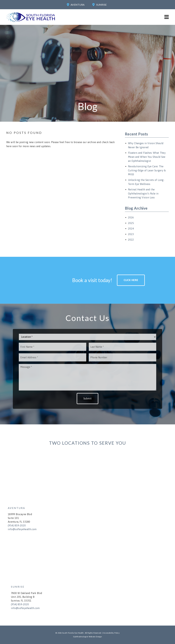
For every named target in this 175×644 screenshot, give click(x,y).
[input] (53, 347)
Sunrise (102, 5)
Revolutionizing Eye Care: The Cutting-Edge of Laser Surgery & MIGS (147, 170)
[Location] (87, 337)
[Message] (87, 377)
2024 (131, 229)
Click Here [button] (131, 280)
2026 (131, 217)
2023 (131, 234)
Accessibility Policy (111, 633)
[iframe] (85, 479)
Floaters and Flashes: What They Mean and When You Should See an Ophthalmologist (147, 157)
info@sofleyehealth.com (22, 529)
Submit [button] (88, 398)
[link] (31, 22)
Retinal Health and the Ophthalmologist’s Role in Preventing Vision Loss (143, 193)
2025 (131, 223)
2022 (131, 240)
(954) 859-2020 (17, 525)
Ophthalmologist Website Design (87, 637)
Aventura (78, 5)
